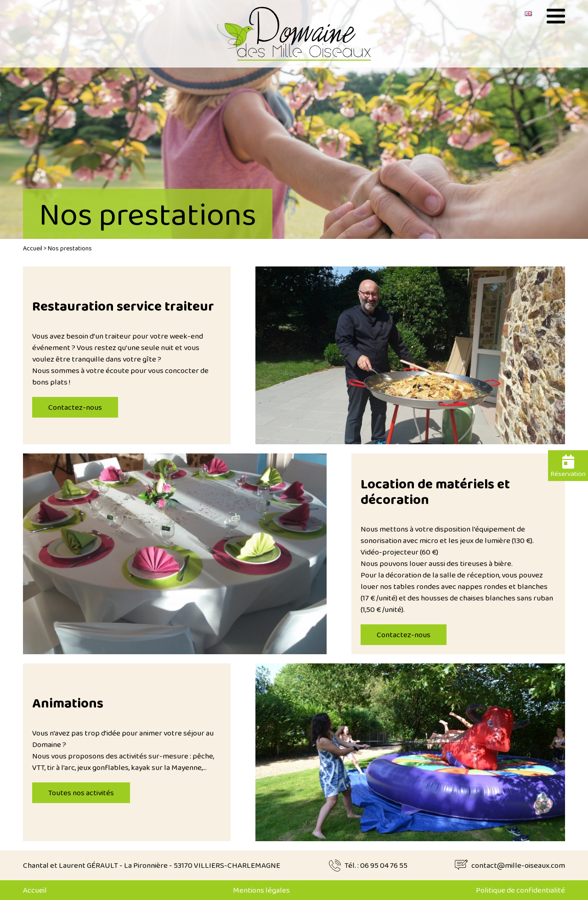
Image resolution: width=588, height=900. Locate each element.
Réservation (568, 467)
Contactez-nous (75, 407)
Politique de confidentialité (520, 890)
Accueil (33, 248)
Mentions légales (261, 890)
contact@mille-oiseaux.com (518, 865)
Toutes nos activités (81, 793)
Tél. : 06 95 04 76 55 (376, 865)
